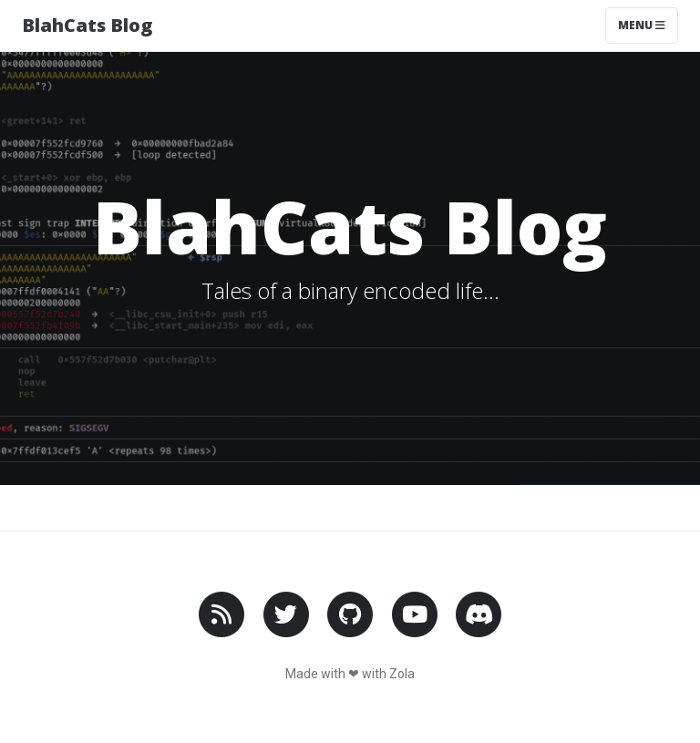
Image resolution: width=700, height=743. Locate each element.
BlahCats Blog (87, 25)
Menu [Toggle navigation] (642, 25)
